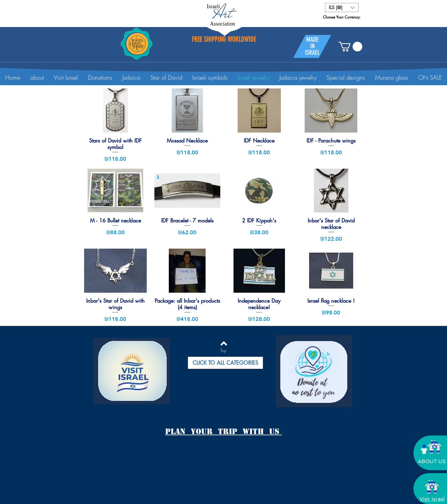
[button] (342, 7)
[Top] (223, 351)
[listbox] (342, 7)
